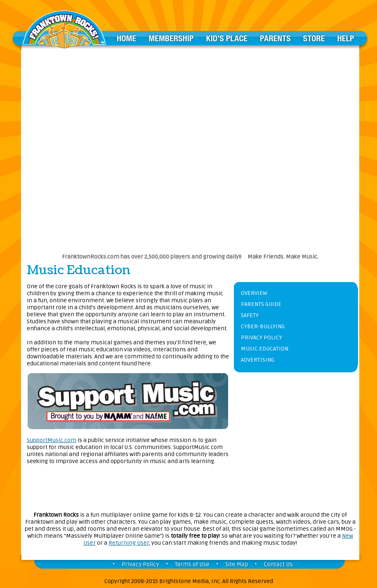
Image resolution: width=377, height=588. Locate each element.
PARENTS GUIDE (261, 304)
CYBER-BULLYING (263, 326)
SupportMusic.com (52, 440)
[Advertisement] (98, 148)
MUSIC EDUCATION (265, 349)
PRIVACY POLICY (262, 338)
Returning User (129, 543)
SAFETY (250, 315)
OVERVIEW (254, 293)
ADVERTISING (258, 360)
